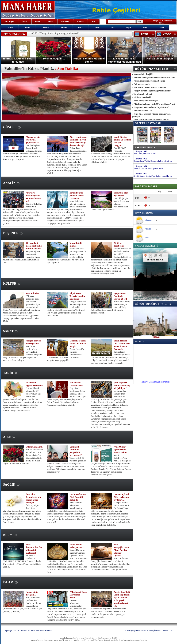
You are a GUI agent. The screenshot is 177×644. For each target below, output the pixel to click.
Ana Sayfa (129, 631)
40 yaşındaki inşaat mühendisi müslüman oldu (34, 246)
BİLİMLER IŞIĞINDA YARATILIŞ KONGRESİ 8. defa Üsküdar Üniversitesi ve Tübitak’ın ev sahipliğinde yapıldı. (22, 561)
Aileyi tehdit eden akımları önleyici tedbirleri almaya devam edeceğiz (78, 141)
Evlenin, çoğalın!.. (34, 447)
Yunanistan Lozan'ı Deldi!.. (77, 384)
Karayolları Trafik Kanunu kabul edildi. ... (153, 161)
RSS (172, 631)
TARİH (11, 373)
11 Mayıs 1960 (140, 174)
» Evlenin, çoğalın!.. (141, 84)
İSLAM (11, 582)
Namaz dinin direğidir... (32, 593)
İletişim (157, 631)
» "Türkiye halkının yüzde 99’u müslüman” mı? (154, 104)
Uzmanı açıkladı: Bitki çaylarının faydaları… (122, 497)
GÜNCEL (12, 127)
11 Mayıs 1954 (140, 166)
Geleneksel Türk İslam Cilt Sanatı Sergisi (78, 343)
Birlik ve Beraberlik (119, 244)
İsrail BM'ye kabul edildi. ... (146, 153)
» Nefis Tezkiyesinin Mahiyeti (145, 101)
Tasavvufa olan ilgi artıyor (121, 194)
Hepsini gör (166, 304)
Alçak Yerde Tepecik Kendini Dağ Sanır (77, 296)
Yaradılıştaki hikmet (76, 244)
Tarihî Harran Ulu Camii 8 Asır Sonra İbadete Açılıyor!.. (122, 345)
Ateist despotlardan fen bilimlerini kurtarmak (34, 549)
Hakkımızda (141, 631)
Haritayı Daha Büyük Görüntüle (155, 382)
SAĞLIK (12, 485)
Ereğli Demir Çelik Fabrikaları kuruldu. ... (153, 176)
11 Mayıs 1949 (140, 151)
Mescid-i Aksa (32, 293)
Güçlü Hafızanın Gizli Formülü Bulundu (78, 497)
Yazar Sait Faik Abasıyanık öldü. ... (149, 168)
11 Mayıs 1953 (140, 159)
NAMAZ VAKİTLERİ (147, 246)
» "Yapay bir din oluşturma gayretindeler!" (151, 91)
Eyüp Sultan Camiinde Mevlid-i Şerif (120, 296)
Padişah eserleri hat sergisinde (33, 342)
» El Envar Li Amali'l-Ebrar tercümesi (149, 87)
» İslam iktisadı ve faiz (142, 111)
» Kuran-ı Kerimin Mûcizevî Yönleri (148, 81)
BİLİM (10, 535)
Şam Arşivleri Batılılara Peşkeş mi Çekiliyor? (122, 385)
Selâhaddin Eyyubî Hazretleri (34, 384)
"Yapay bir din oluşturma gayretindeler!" (33, 140)
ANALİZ (12, 183)
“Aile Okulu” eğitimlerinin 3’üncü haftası (120, 450)
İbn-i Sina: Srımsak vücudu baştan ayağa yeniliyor (34, 498)
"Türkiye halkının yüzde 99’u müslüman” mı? (34, 197)
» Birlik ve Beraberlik (142, 97)
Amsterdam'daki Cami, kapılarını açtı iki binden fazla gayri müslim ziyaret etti (122, 599)
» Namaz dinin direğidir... (143, 74)
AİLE (9, 437)
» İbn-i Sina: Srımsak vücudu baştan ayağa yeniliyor (151, 115)
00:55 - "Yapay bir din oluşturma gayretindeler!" (55, 33)
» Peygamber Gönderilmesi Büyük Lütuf (150, 107)
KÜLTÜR (12, 284)
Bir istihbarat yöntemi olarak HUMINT (77, 196)
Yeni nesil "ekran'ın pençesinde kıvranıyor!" (76, 451)
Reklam (165, 631)
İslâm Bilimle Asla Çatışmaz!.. (77, 546)
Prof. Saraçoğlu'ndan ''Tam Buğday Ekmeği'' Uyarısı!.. (121, 550)
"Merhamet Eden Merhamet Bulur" (78, 595)
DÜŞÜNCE (13, 233)
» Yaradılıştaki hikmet (142, 94)
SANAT (11, 331)
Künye (150, 631)
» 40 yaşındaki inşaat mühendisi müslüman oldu (153, 78)
